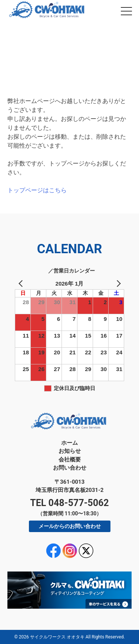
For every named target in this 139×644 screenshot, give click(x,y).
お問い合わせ (70, 468)
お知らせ (70, 451)
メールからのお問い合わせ (70, 526)
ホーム (69, 443)
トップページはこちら (37, 190)
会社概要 (70, 460)
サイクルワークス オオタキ (57, 637)
